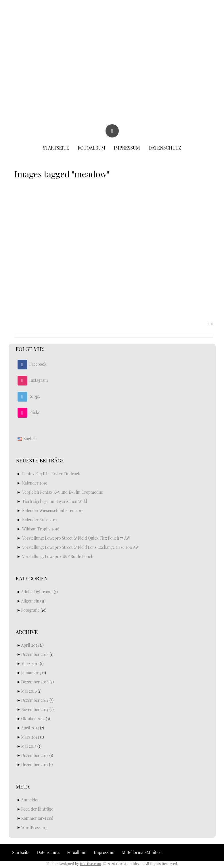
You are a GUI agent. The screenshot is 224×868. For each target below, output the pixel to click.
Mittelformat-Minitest (142, 852)
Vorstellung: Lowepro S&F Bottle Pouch (58, 556)
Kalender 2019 (35, 483)
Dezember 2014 (35, 700)
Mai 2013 (29, 746)
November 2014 (35, 709)
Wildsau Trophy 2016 (41, 529)
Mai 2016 (29, 691)
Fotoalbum (91, 148)
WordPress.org (35, 827)
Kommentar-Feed (37, 818)
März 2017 (30, 663)
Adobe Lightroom (37, 592)
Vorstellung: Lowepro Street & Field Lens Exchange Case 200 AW (81, 547)
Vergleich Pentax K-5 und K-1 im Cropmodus (63, 492)
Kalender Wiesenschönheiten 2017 (52, 510)
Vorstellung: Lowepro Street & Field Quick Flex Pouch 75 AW (76, 538)
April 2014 (30, 728)
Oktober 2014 (33, 719)
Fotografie (30, 610)
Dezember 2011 (35, 765)
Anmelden (30, 800)
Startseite (56, 148)
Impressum (127, 148)
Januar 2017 (31, 673)
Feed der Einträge (37, 809)
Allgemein (30, 601)
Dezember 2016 (35, 682)
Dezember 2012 (35, 755)
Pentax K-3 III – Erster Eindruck (51, 474)
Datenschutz (165, 148)
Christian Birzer (112, 20)
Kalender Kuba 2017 (40, 520)
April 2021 (30, 645)
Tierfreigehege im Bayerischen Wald (55, 501)
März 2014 (30, 737)
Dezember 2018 (35, 654)
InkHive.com (91, 864)
